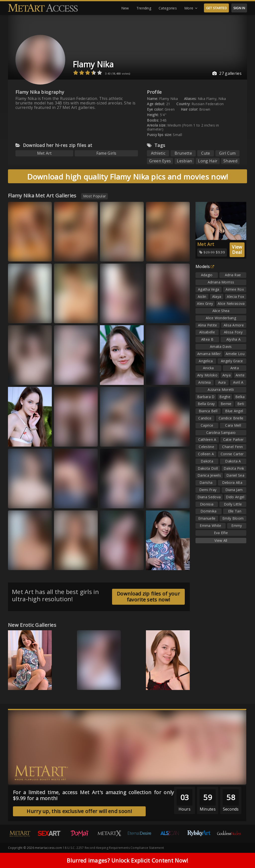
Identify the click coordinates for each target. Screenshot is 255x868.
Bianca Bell (208, 411)
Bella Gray (206, 404)
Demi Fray (208, 490)
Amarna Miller (209, 354)
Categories (168, 8)
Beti (241, 404)
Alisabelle (207, 332)
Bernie (226, 404)
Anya (226, 375)
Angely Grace (232, 361)
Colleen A (206, 454)
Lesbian (184, 161)
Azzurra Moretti (221, 389)
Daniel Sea (235, 475)
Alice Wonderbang (221, 318)
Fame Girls (106, 153)
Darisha (206, 482)
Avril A (238, 382)
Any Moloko (207, 375)
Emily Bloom (233, 518)
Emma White (210, 525)
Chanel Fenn (232, 447)
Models (205, 267)
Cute (206, 153)
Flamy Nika (93, 64)
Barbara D (206, 397)
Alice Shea (221, 311)
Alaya (217, 297)
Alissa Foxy (233, 332)
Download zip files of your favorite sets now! (148, 597)
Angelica (206, 361)
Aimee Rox (235, 289)
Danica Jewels (209, 475)
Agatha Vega (209, 289)
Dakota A (233, 461)
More (191, 8)
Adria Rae (233, 275)
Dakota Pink (234, 468)
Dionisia (207, 504)
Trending (144, 8)
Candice (205, 418)
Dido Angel (235, 497)
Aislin (202, 297)
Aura (222, 382)
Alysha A (233, 339)
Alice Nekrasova (231, 303)
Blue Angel (234, 411)
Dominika (208, 511)
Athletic (158, 153)
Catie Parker (233, 439)
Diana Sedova (209, 497)
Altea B (207, 339)
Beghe (225, 397)
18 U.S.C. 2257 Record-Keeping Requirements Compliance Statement (113, 848)
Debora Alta (232, 482)
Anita (235, 368)
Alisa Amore (234, 325)
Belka (240, 397)
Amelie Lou (235, 354)
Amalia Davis (221, 346)
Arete (240, 375)
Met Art (44, 153)
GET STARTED (216, 8)
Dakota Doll (208, 468)
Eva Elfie (221, 533)
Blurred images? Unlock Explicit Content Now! (127, 861)
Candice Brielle (231, 418)
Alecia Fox (235, 297)
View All (221, 540)
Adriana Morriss (221, 282)
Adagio (207, 275)
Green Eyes (160, 161)
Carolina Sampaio (221, 433)
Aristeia (204, 382)
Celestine (206, 447)
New (125, 8)
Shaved (230, 161)
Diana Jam (234, 490)
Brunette (183, 153)
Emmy (237, 525)
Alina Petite (208, 325)
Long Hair (208, 161)
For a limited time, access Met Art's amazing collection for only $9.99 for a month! (94, 795)
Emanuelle (207, 518)
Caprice (207, 425)
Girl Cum (227, 153)
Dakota (207, 461)
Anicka (208, 368)
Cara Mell (233, 425)
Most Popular (95, 196)
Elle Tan (235, 511)
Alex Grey (205, 303)
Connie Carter (232, 454)
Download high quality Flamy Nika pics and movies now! (128, 177)
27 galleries (227, 73)
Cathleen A (207, 439)
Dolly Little (233, 504)
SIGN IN (239, 8)
